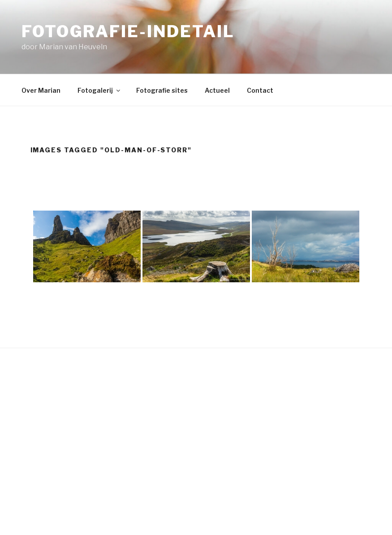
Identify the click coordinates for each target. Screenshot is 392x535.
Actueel (217, 90)
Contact (260, 90)
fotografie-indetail (128, 31)
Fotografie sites (162, 90)
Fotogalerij (99, 90)
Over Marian (41, 90)
